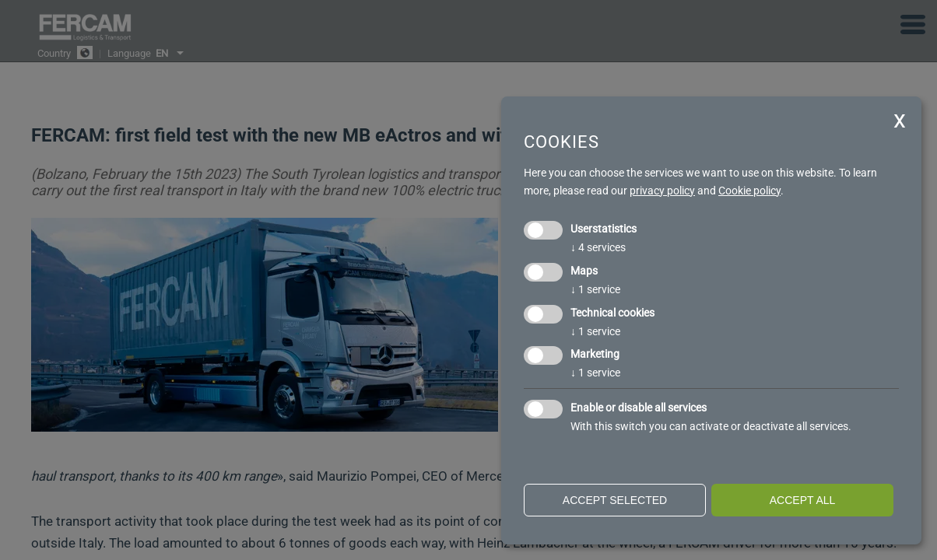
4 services (598, 247)
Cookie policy (749, 191)
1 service (595, 289)
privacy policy (662, 191)
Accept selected (615, 500)
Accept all (803, 500)
